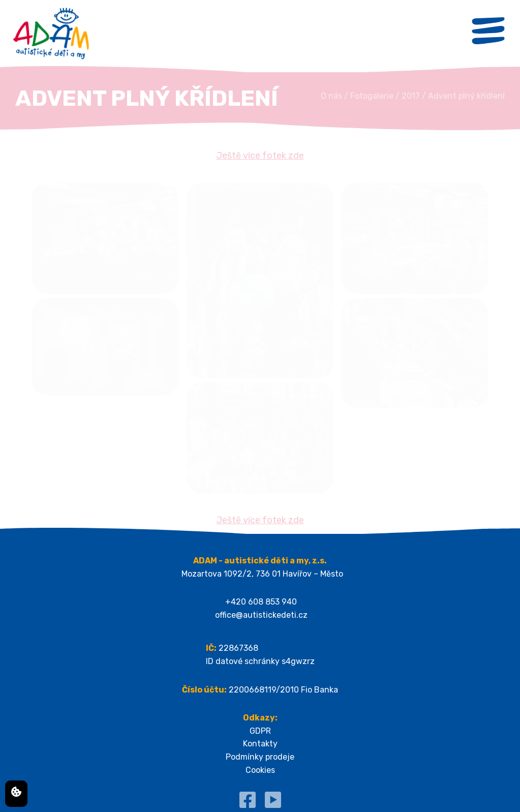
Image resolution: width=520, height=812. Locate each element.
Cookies (260, 770)
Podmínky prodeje (260, 757)
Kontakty (260, 744)
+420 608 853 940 (261, 602)
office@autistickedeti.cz (261, 615)
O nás (331, 96)
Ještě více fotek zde (260, 156)
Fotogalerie (372, 96)
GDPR (260, 731)
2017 (411, 96)
